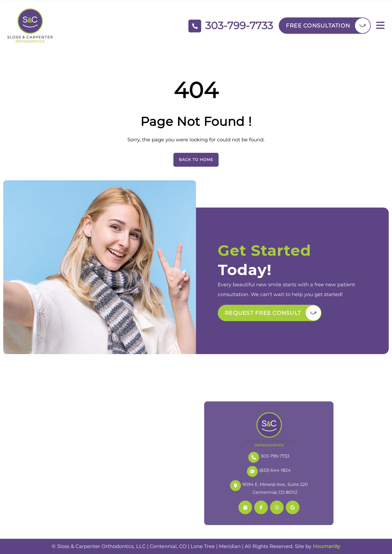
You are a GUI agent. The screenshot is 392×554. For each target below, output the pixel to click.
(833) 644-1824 (269, 471)
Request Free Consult (263, 313)
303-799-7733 (269, 457)
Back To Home (196, 160)
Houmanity (327, 546)
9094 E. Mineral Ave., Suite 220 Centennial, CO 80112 (269, 488)
